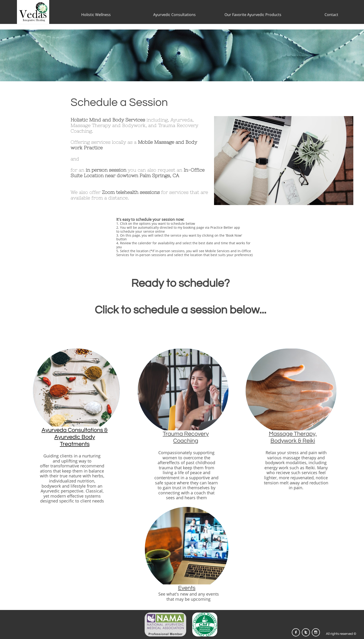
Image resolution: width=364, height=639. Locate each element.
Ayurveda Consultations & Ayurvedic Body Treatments (75, 437)
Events (187, 588)
